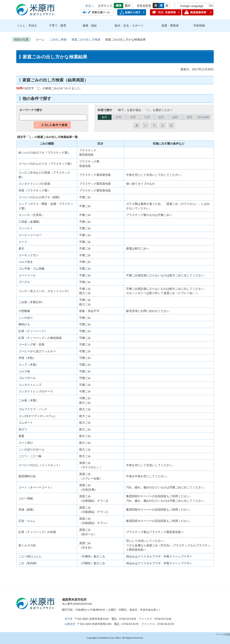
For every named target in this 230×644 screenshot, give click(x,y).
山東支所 (70, 624)
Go (211, 6)
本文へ (89, 6)
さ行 (133, 117)
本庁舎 (69, 619)
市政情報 (199, 25)
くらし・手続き (27, 25)
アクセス (110, 601)
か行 (119, 117)
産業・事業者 (170, 25)
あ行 (105, 117)
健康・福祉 (90, 25)
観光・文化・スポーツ (129, 25)
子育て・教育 (58, 25)
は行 (175, 117)
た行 (147, 117)
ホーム (40, 39)
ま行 (189, 117)
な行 (161, 117)
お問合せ (172, 601)
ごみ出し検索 (58, 39)
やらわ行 (204, 117)
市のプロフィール (141, 601)
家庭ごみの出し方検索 (86, 39)
